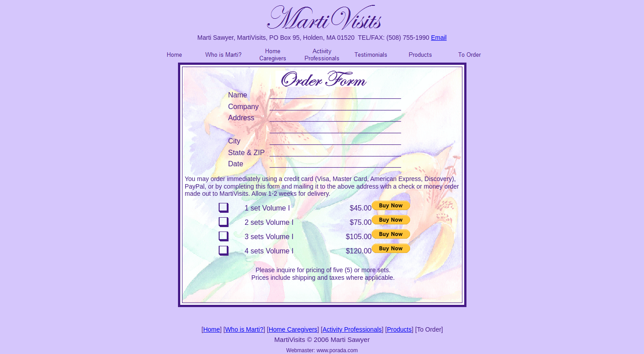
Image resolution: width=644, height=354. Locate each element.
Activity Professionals (352, 329)
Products (399, 329)
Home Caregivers (293, 329)
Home (211, 329)
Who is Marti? (244, 329)
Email (439, 38)
